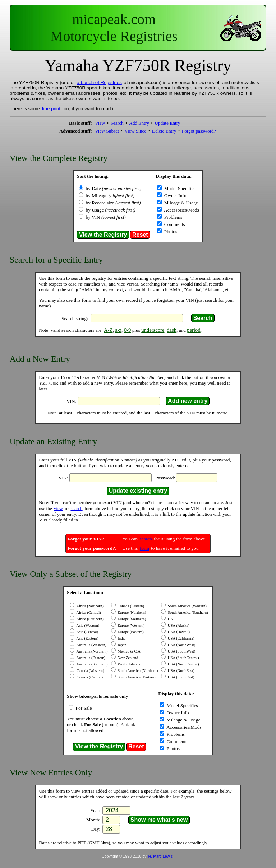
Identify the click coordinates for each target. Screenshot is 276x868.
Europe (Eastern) (130, 632)
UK (170, 619)
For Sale (83, 708)
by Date (114, 188)
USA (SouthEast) (180, 677)
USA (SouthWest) (181, 651)
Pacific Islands (128, 664)
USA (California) (180, 638)
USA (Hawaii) (178, 632)
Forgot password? (199, 131)
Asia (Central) (87, 632)
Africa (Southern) (89, 619)
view (58, 508)
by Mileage (110, 196)
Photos (170, 231)
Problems (172, 217)
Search (117, 123)
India (121, 638)
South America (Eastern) (136, 677)
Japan (122, 645)
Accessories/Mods (181, 210)
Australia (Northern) (91, 651)
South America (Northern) (137, 671)
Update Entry (167, 123)
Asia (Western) (87, 625)
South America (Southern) (187, 612)
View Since (135, 131)
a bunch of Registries (99, 82)
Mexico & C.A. (129, 651)
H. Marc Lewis (161, 856)
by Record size (113, 203)
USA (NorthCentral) (183, 664)
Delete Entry (164, 131)
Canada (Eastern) (130, 606)
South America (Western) (187, 606)
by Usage (111, 210)
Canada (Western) (90, 671)
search (76, 508)
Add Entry (139, 123)
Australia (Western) (91, 645)
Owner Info (174, 196)
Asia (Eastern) (87, 638)
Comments (174, 224)
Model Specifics (179, 188)
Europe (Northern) (132, 612)
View (100, 123)
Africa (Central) (88, 612)
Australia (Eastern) (90, 658)
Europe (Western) (131, 625)
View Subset (107, 131)
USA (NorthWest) (181, 645)
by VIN (106, 217)
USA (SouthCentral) (183, 658)
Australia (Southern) (91, 664)
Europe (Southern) (132, 619)
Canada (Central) (89, 677)
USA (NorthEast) (180, 671)
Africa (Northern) (89, 606)
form (144, 548)
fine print (51, 109)
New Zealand (128, 658)
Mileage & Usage (180, 203)
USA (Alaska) (178, 625)
